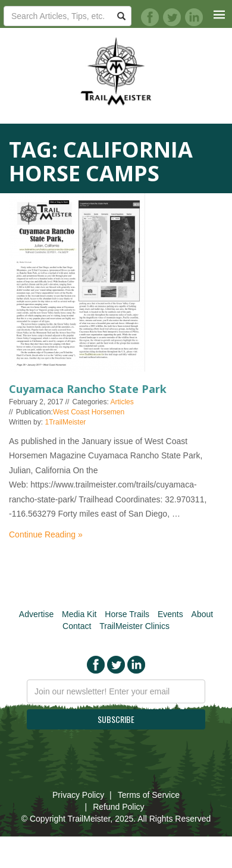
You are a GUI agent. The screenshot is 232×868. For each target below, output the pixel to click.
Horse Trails (127, 614)
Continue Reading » (46, 534)
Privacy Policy (78, 795)
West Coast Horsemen (89, 412)
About (203, 614)
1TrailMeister (65, 422)
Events (170, 614)
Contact (77, 626)
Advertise (36, 614)
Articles (122, 402)
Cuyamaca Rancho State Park (88, 389)
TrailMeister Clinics (134, 626)
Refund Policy (118, 807)
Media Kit (79, 614)
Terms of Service (149, 795)
